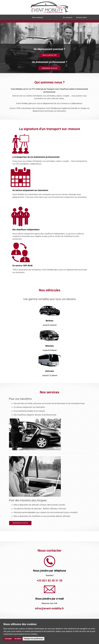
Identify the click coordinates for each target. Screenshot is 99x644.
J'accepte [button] (8, 639)
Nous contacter (38, 17)
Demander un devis (49, 68)
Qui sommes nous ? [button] (20, 17)
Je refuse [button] (18, 639)
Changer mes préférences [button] (34, 639)
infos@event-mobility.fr (49, 608)
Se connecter (68, 17)
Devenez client (81, 17)
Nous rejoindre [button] (53, 17)
